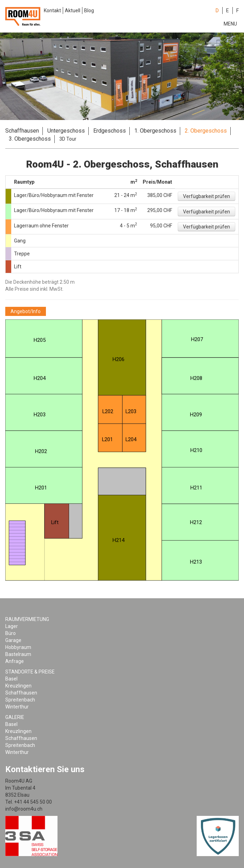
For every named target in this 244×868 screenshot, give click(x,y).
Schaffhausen (22, 131)
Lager (12, 626)
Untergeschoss (66, 131)
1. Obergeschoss (155, 131)
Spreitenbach (20, 700)
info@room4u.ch (24, 809)
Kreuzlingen (18, 686)
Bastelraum (18, 654)
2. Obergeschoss (206, 131)
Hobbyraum (18, 647)
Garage (13, 640)
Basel (11, 679)
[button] (206, 196)
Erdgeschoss (110, 131)
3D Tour (68, 139)
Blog (89, 10)
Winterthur (17, 707)
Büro (11, 633)
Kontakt (52, 10)
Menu (230, 24)
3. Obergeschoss (30, 139)
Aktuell (73, 10)
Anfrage (15, 661)
